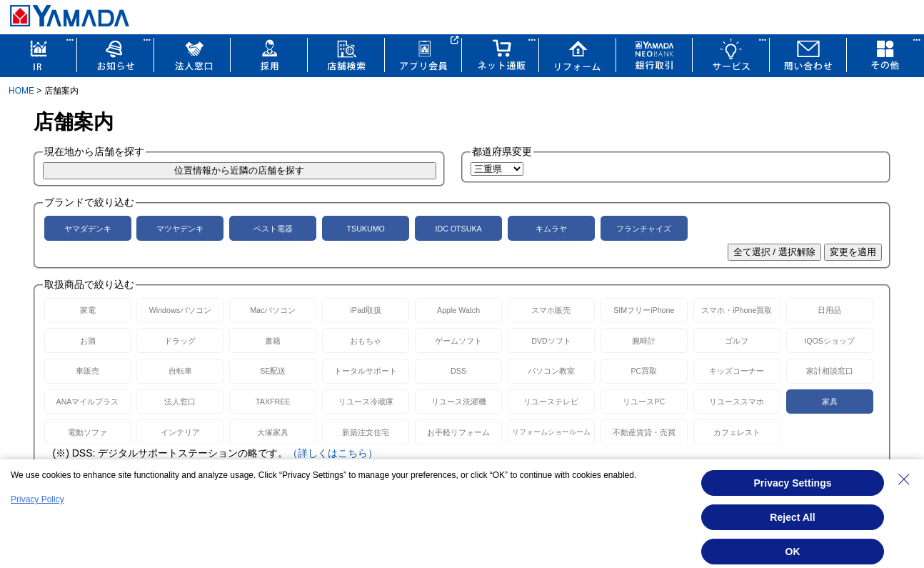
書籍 (273, 341)
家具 (830, 402)
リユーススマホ (737, 402)
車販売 (87, 371)
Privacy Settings (793, 483)
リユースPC (644, 402)
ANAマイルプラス (88, 402)
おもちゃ (366, 341)
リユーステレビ (551, 402)
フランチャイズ (644, 229)
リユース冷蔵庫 (366, 402)
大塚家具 (273, 432)
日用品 (829, 310)
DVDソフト (551, 341)
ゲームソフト (458, 341)
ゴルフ (737, 341)
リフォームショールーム (551, 432)
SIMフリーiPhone (644, 310)
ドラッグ (180, 341)
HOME (21, 91)
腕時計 (644, 341)
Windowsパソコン (180, 310)
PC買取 (644, 371)
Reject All (792, 517)
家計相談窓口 (830, 371)
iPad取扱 (366, 310)
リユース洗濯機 (459, 402)
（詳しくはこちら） (333, 453)
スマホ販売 (551, 310)
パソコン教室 (551, 371)
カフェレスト (737, 432)
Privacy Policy (37, 499)
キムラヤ (551, 229)
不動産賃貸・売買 (644, 432)
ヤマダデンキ (88, 229)
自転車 (180, 371)
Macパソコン (273, 310)
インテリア (180, 432)
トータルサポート (366, 371)
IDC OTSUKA (458, 229)
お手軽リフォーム (458, 432)
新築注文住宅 (366, 432)
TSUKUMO (366, 229)
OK (793, 552)
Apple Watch (458, 310)
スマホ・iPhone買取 (737, 310)
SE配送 (273, 371)
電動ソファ (87, 432)
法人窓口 (180, 402)
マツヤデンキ (180, 229)
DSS (458, 371)
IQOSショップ (829, 341)
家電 (88, 310)
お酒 (88, 341)
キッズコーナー (737, 371)
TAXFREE (273, 402)
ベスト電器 (273, 229)
